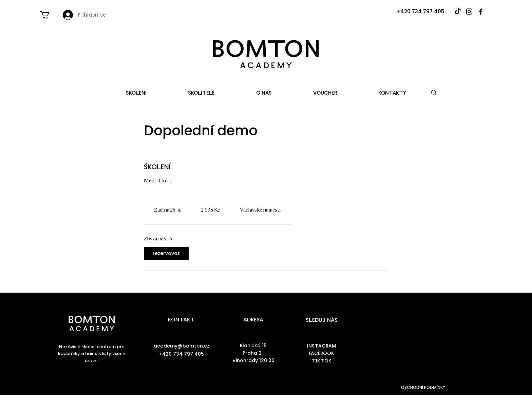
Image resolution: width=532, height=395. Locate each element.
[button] (49, 15)
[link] (166, 253)
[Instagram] (469, 12)
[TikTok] (458, 12)
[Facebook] (481, 12)
